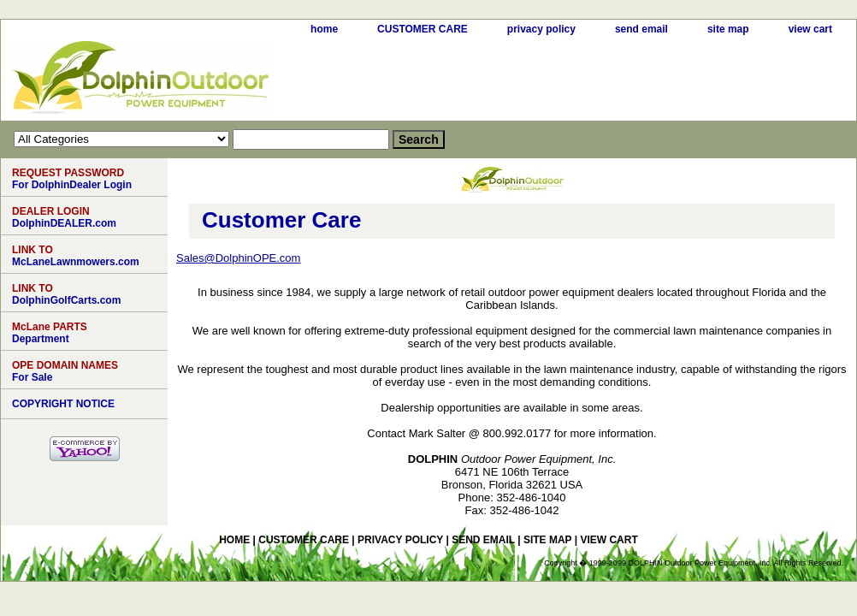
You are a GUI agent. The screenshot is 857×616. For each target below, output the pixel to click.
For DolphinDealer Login (72, 179)
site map (728, 29)
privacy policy (541, 29)
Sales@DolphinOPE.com (238, 258)
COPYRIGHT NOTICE (63, 404)
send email (641, 29)
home (324, 29)
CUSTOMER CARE (423, 29)
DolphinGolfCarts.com (66, 294)
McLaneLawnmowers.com (76, 256)
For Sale (65, 371)
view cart (810, 29)
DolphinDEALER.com (64, 217)
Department (50, 333)
